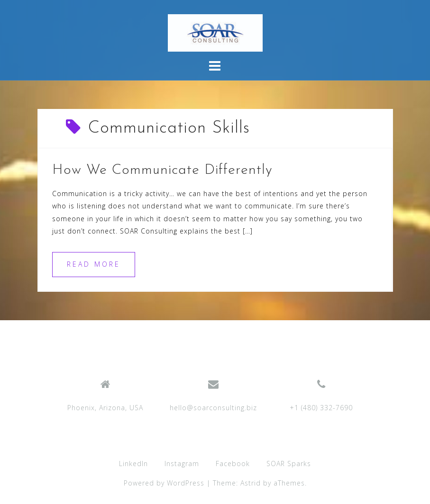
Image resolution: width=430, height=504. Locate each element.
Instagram (182, 463)
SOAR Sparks (289, 463)
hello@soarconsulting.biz (213, 408)
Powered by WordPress (164, 483)
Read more (94, 264)
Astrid (251, 483)
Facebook (233, 463)
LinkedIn (133, 463)
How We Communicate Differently (162, 170)
